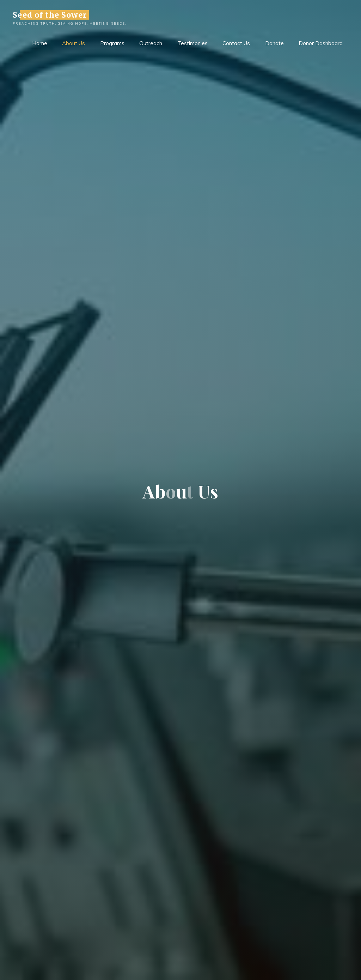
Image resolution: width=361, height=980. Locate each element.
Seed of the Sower (50, 15)
